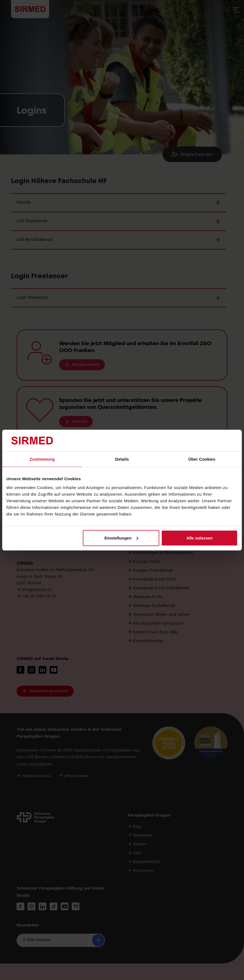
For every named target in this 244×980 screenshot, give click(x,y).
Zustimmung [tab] (42, 459)
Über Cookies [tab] (202, 459)
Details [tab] (122, 459)
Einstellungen (121, 538)
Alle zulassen (199, 538)
